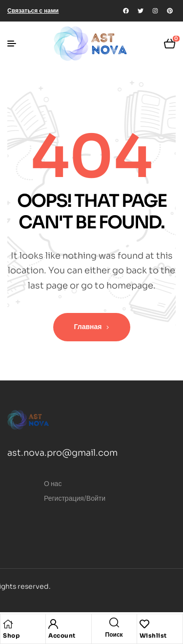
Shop (11, 635)
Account (62, 635)
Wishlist (153, 635)
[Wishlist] (144, 624)
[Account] (53, 624)
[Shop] (8, 624)
